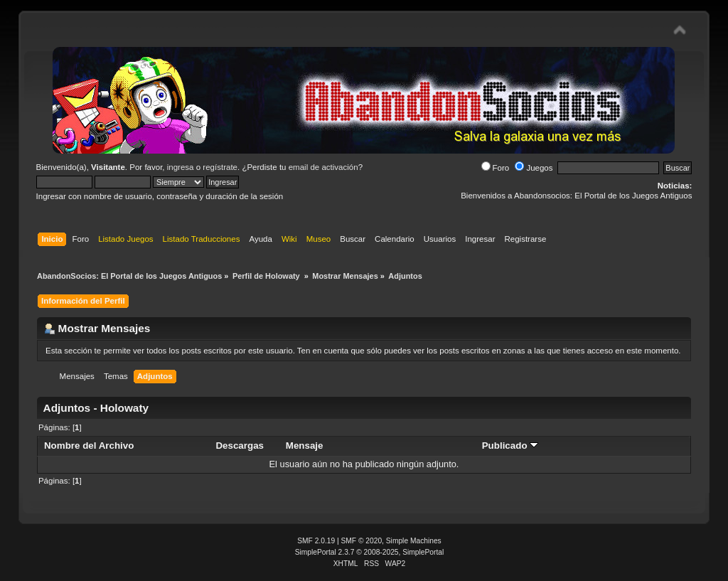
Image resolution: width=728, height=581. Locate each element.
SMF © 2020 (362, 541)
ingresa (181, 167)
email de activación (323, 167)
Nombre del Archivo (89, 446)
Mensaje (305, 446)
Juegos (534, 168)
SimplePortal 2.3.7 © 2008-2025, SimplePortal (370, 552)
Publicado (510, 446)
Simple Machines (414, 541)
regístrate (220, 167)
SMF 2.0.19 (316, 541)
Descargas (240, 446)
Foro (496, 168)
